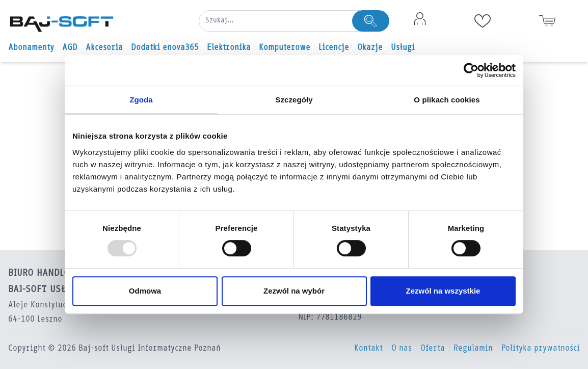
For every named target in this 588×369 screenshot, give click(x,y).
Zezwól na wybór (294, 291)
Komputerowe (285, 48)
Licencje (334, 48)
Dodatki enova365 (165, 48)
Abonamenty (31, 48)
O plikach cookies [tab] (447, 100)
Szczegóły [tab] (294, 100)
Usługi (403, 48)
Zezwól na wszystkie (443, 291)
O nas (402, 349)
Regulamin (473, 349)
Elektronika (229, 48)
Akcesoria (104, 48)
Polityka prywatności (541, 349)
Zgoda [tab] (141, 100)
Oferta (433, 349)
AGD (70, 48)
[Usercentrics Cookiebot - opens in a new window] (471, 70)
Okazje (370, 48)
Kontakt (368, 349)
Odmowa (145, 291)
